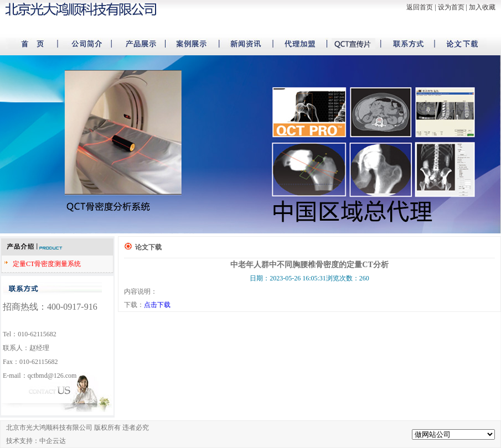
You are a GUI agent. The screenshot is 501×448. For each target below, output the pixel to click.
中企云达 (53, 441)
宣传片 (348, 44)
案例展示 (191, 44)
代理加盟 (296, 44)
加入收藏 (482, 7)
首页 (33, 44)
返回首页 (420, 7)
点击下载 (157, 305)
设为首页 (451, 7)
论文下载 (454, 44)
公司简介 (86, 44)
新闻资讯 (243, 44)
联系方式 (401, 44)
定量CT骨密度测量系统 (47, 264)
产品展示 (138, 44)
